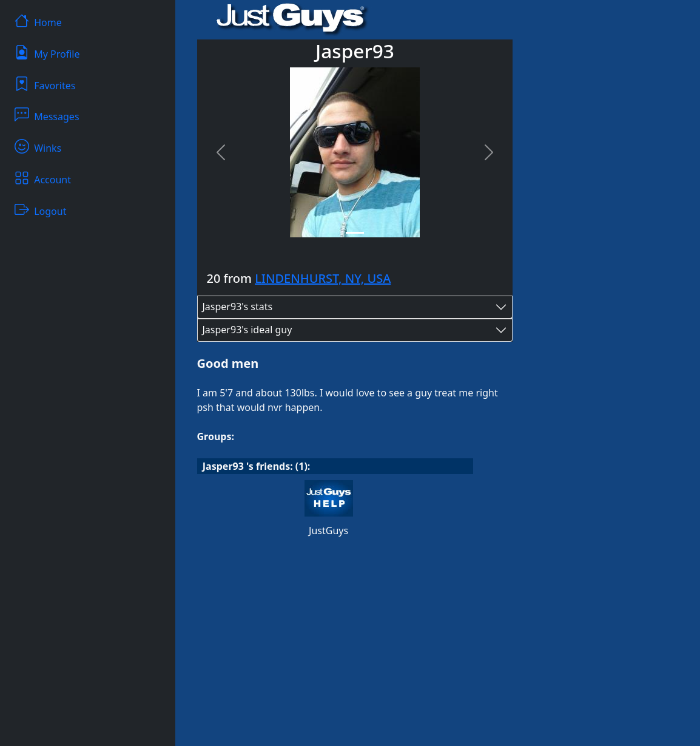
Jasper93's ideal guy (247, 330)
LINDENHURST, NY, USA (323, 278)
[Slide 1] (355, 233)
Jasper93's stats (238, 307)
